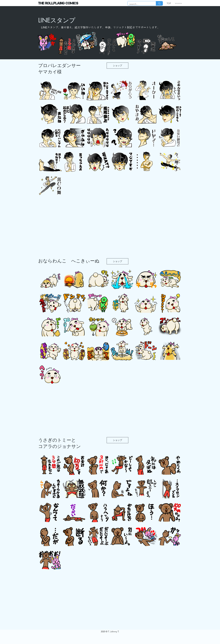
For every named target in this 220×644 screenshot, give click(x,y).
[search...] (139, 4)
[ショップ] (117, 66)
